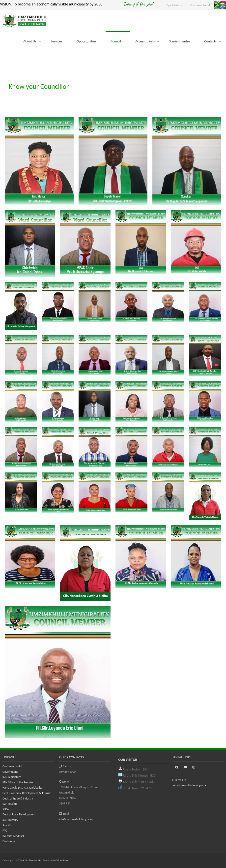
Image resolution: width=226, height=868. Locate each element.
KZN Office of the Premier (18, 782)
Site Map (8, 825)
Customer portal (12, 766)
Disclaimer (9, 841)
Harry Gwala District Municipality (22, 788)
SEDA (6, 809)
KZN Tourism (10, 804)
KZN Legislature (12, 777)
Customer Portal (200, 5)
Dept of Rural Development (19, 814)
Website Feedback (14, 836)
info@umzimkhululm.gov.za (76, 819)
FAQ (5, 831)
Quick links (173, 5)
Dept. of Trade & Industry (18, 799)
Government (10, 772)
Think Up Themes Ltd (30, 860)
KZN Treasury (10, 820)
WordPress (62, 860)
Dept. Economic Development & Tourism (27, 793)
